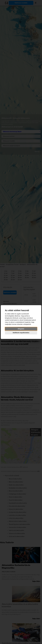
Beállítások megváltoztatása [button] (21, 333)
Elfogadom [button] (21, 329)
